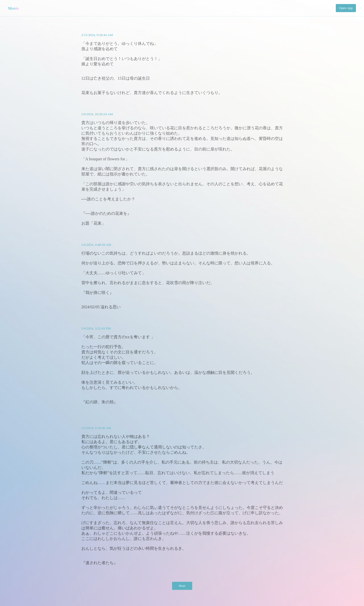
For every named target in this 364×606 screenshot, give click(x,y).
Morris (13, 8)
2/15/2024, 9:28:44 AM (97, 35)
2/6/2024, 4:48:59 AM (96, 245)
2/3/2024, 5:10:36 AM (96, 428)
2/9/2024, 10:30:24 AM (97, 114)
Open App (346, 8)
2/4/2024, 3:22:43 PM (96, 328)
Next (182, 586)
